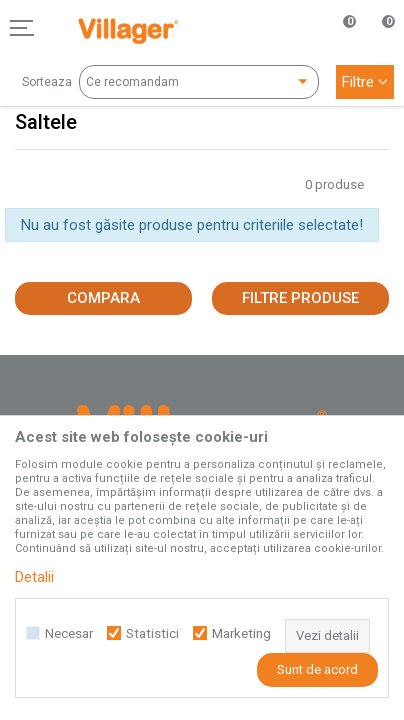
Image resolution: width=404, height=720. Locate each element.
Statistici (152, 633)
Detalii (34, 577)
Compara (103, 298)
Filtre (365, 82)
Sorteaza (47, 82)
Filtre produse (300, 298)
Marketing (241, 633)
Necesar (69, 633)
